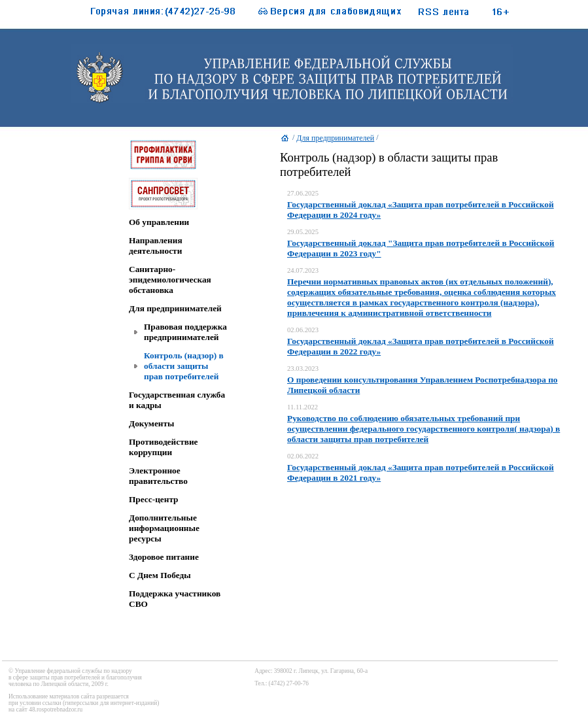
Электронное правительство (158, 476)
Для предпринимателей (175, 308)
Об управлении (159, 222)
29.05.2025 (303, 232)
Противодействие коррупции (163, 447)
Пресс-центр (154, 499)
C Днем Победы (160, 575)
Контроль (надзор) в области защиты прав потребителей (184, 366)
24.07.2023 (303, 270)
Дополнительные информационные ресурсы (164, 528)
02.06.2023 (303, 330)
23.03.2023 (303, 369)
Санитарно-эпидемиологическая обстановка (170, 280)
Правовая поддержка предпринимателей (185, 332)
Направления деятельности (156, 246)
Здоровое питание (164, 557)
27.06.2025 (303, 193)
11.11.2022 (303, 407)
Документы (151, 423)
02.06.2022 (303, 456)
